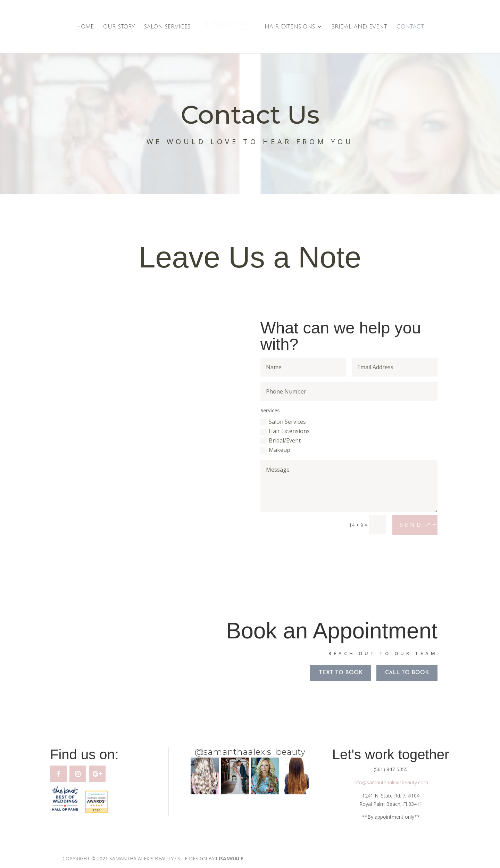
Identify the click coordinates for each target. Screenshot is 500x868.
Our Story (119, 27)
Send (398, 516)
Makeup (274, 448)
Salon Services (167, 27)
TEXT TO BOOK (337, 674)
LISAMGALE (230, 858)
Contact (410, 27)
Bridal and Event (359, 27)
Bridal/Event (279, 439)
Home (85, 27)
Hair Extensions (290, 27)
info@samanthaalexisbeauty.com (391, 782)
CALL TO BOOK (401, 674)
